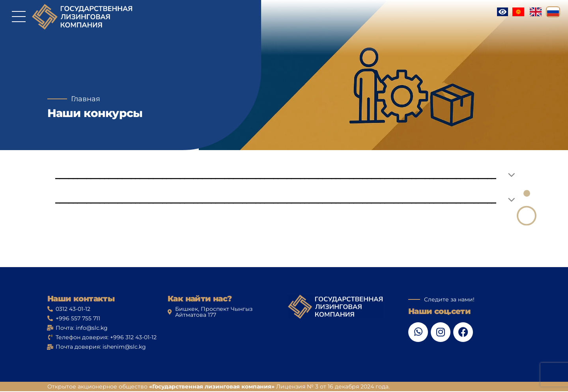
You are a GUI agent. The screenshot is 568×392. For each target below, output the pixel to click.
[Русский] (553, 12)
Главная (86, 99)
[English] (536, 12)
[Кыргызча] (518, 12)
